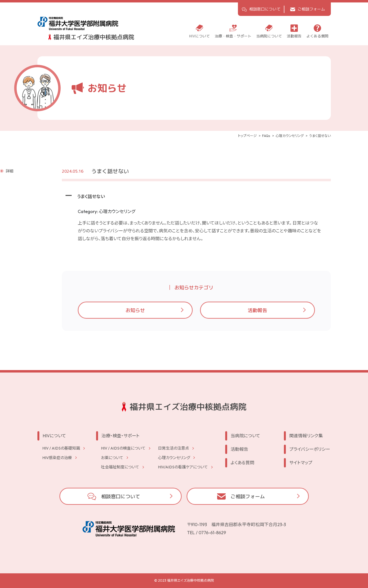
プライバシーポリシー (310, 449)
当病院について (245, 436)
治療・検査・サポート (121, 436)
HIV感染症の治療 (57, 458)
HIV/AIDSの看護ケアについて (183, 467)
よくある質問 (242, 463)
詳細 (10, 171)
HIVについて (54, 436)
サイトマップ (301, 463)
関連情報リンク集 (306, 436)
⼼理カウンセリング (174, 458)
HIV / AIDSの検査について (123, 448)
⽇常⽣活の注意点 (173, 448)
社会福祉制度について (120, 467)
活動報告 (257, 310)
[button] (196, 197)
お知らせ (135, 310)
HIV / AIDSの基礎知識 (61, 448)
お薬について (112, 458)
